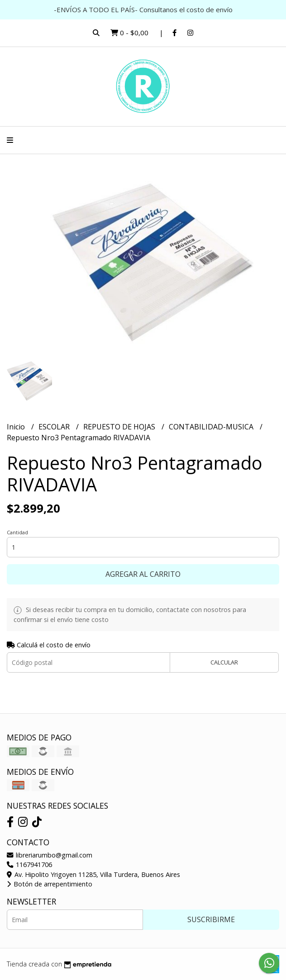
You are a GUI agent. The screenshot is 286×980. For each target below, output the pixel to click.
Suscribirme (211, 919)
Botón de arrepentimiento (50, 884)
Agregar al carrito (143, 574)
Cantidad (17, 532)
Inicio (17, 427)
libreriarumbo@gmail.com (50, 855)
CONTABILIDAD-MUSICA (212, 427)
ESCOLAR (55, 427)
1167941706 (29, 865)
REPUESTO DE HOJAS (120, 427)
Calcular (224, 662)
